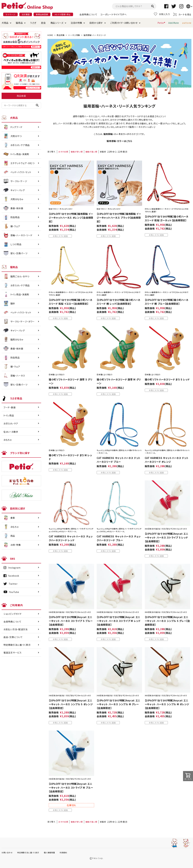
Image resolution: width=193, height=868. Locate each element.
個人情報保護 (49, 852)
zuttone (187, 23)
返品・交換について (13, 637)
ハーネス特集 (74, 35)
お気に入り (162, 14)
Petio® (161, 23)
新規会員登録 (42, 14)
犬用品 (5, 23)
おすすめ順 (63, 152)
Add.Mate (174, 23)
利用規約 (63, 852)
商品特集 (61, 35)
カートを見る (182, 14)
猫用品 (19, 23)
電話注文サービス (13, 653)
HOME (50, 35)
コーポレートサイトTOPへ (114, 14)
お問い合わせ (7, 852)
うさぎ (33, 23)
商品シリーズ (57, 23)
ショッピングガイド (12, 614)
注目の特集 (76, 23)
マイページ (10, 14)
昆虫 (43, 23)
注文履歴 (26, 14)
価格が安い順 (77, 152)
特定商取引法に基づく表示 (17, 645)
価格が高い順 (91, 152)
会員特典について (88, 14)
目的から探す (96, 23)
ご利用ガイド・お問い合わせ (124, 23)
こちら (129, 141)
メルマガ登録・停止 (63, 14)
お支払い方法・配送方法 (16, 629)
